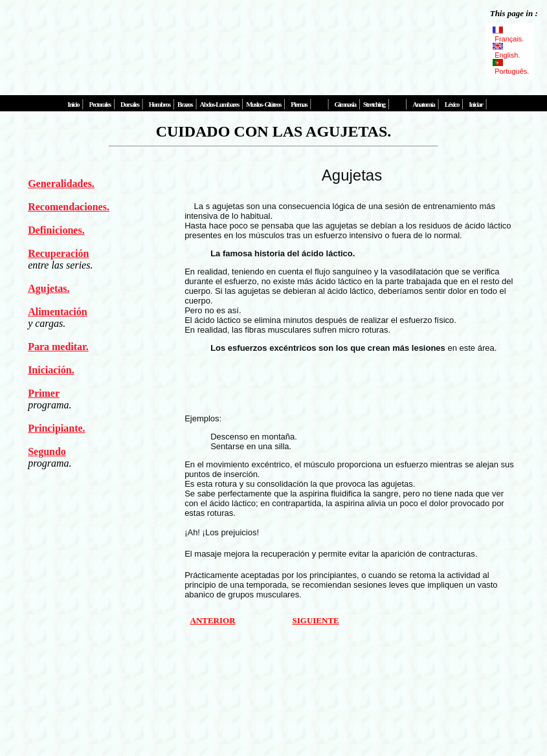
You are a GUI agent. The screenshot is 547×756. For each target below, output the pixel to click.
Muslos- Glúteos (263, 105)
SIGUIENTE (316, 620)
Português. (510, 67)
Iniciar (475, 105)
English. (507, 51)
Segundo (47, 451)
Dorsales (129, 105)
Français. (508, 35)
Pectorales (99, 105)
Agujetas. (49, 288)
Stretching (374, 105)
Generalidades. (61, 183)
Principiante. (56, 428)
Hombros (160, 105)
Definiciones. (56, 230)
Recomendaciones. (69, 207)
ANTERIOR (213, 620)
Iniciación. (51, 370)
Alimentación (58, 312)
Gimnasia (345, 105)
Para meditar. (58, 347)
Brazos (185, 105)
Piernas (299, 105)
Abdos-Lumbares (220, 105)
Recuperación (58, 253)
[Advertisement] (242, 42)
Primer (44, 393)
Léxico (452, 105)
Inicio (73, 105)
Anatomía (423, 105)
